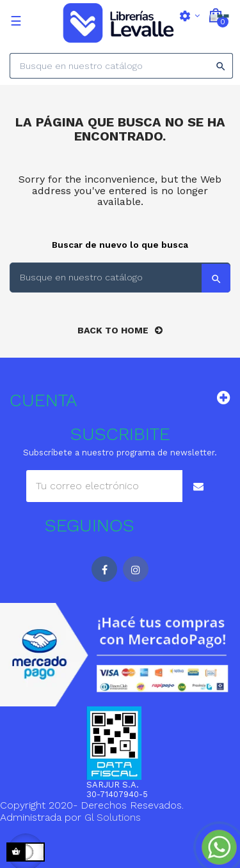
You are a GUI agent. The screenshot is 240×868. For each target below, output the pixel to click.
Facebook (104, 569)
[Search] (121, 66)
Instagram (136, 569)
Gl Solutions (113, 817)
